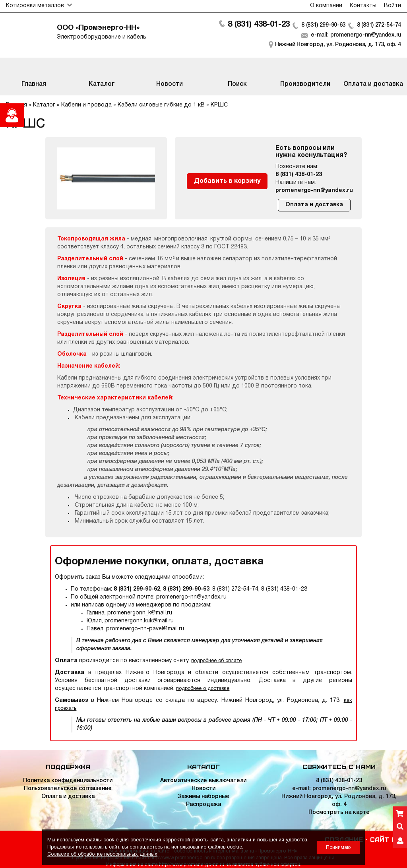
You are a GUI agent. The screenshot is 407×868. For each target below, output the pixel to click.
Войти (392, 6)
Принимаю (338, 848)
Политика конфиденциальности (68, 781)
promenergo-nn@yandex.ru (314, 191)
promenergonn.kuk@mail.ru (139, 621)
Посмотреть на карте (339, 813)
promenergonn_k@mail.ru (140, 613)
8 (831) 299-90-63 (323, 25)
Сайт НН (386, 839)
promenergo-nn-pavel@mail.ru (145, 629)
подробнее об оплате (216, 661)
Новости (203, 789)
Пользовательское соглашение (68, 789)
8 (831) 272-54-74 (379, 25)
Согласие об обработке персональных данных (102, 854)
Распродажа (203, 805)
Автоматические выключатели (203, 781)
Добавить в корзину (227, 181)
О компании (326, 6)
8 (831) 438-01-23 (259, 25)
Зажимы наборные (203, 797)
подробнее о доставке (203, 689)
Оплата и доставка (314, 205)
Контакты (363, 6)
